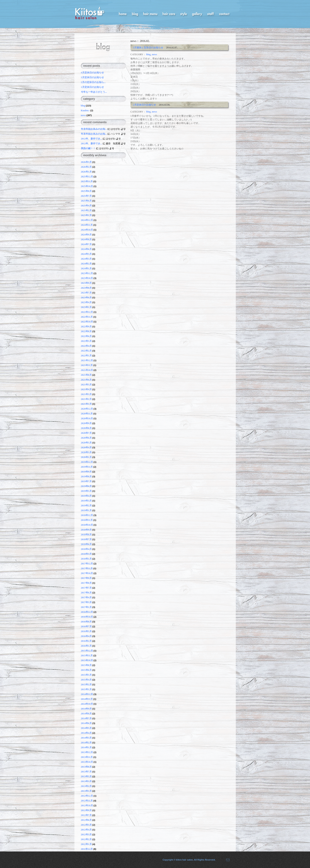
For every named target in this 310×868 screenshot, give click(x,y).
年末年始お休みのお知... (94, 129)
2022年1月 (86, 356)
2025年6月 (86, 201)
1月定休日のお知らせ (92, 87)
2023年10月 (87, 278)
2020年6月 (86, 438)
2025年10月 (87, 186)
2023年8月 (86, 288)
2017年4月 (86, 597)
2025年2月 (86, 210)
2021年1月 (86, 404)
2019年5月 (86, 491)
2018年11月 (87, 520)
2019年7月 (86, 481)
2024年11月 (87, 225)
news (154, 54)
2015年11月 (87, 656)
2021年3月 (86, 394)
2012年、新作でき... (92, 139)
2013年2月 (86, 786)
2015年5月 (86, 675)
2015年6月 (86, 670)
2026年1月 (86, 172)
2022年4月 (86, 346)
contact (224, 14)
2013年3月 (86, 781)
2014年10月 (87, 704)
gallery (197, 14)
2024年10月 (87, 230)
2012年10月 (87, 806)
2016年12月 (87, 612)
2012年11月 (87, 801)
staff (211, 14)
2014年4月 (86, 733)
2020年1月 (86, 457)
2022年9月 (86, 327)
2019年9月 (86, 472)
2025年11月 (87, 181)
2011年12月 (87, 849)
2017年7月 (86, 588)
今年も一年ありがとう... (94, 92)
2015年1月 (86, 689)
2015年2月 (86, 685)
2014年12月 (87, 694)
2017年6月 (86, 593)
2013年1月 (86, 791)
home (123, 14)
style (184, 14)
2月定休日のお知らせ (146, 105)
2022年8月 (86, 331)
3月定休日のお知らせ (92, 77)
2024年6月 (86, 249)
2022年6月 (86, 336)
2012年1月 (86, 844)
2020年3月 (86, 452)
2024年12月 (87, 220)
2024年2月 (86, 264)
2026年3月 (86, 162)
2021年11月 (87, 365)
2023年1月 (86, 307)
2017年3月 (86, 602)
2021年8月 (86, 375)
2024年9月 (86, 235)
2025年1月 (86, 215)
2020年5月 (86, 443)
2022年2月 (86, 351)
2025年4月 (86, 206)
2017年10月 (87, 573)
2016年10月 (87, 617)
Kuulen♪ (85, 110)
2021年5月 (86, 385)
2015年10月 (87, 660)
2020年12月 (87, 409)
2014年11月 (87, 699)
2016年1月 (86, 646)
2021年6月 (86, 380)
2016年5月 (86, 631)
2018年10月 (87, 525)
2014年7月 (86, 718)
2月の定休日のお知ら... (93, 82)
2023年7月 (86, 293)
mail (226, 860)
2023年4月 (86, 302)
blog (135, 14)
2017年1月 (86, 607)
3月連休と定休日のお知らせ (149, 48)
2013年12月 (87, 752)
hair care (169, 14)
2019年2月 (86, 506)
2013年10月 (87, 762)
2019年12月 (87, 462)
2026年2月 (86, 167)
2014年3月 (86, 738)
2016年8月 (86, 622)
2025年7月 (86, 196)
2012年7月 (86, 815)
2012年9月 (86, 810)
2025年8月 (86, 191)
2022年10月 (87, 322)
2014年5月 (86, 728)
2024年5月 (86, 254)
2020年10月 (87, 418)
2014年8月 (86, 714)
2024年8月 (86, 239)
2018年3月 (86, 554)
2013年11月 (87, 757)
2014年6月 (86, 723)
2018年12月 (87, 515)
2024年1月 (86, 269)
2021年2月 (86, 399)
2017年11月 (87, 568)
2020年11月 (87, 414)
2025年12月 (87, 177)
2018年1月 (86, 559)
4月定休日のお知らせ (92, 73)
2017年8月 (86, 583)
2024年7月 (86, 244)
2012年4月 (86, 830)
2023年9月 (86, 283)
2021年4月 (86, 389)
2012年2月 (86, 839)
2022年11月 (87, 317)
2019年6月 (86, 486)
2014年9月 (86, 709)
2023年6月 (86, 298)
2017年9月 (86, 578)
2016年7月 (86, 627)
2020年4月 (86, 448)
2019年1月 (86, 510)
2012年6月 (86, 820)
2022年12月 (87, 312)
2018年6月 (86, 544)
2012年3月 (86, 835)
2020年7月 (86, 433)
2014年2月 (86, 743)
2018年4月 (86, 549)
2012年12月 (87, 796)
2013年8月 (86, 767)
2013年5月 (86, 776)
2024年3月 (86, 259)
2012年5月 (86, 825)
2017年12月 (87, 564)
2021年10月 (87, 370)
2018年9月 (86, 530)
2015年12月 (87, 651)
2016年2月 (86, 641)
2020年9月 (86, 423)
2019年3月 (86, 501)
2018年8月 (86, 535)
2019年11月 (87, 467)
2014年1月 (86, 747)
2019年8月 (86, 477)
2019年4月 (86, 496)
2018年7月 (86, 539)
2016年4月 (86, 636)
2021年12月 (87, 360)
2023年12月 (87, 273)
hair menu (150, 14)
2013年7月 (86, 772)
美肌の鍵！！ (88, 148)
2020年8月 (86, 428)
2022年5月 (86, 341)
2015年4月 (86, 680)
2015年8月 (86, 665)
